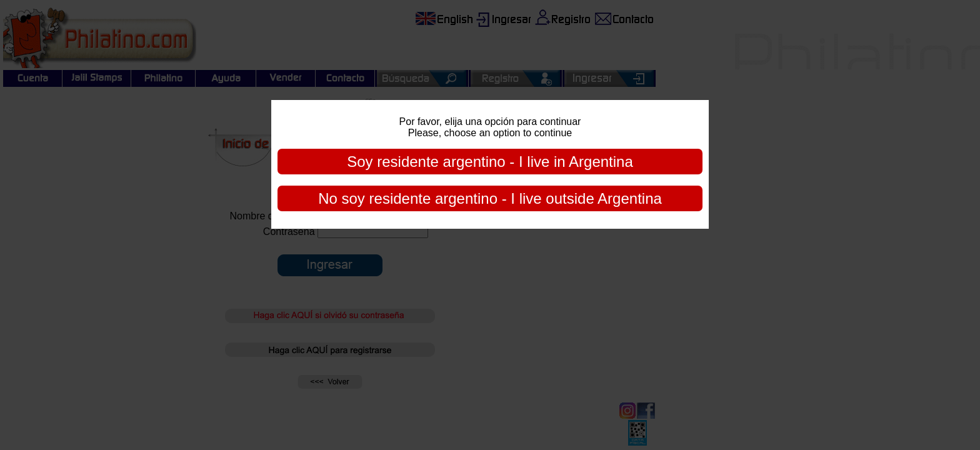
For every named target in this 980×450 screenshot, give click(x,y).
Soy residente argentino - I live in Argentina (490, 162)
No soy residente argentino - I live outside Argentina (490, 198)
